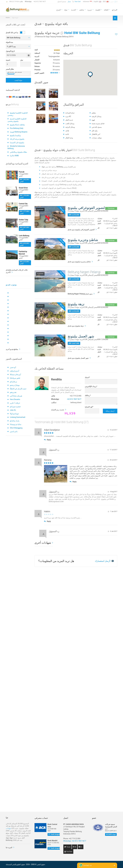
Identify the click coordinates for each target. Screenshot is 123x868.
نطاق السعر (10, 69)
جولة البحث (18, 80)
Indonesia (87, 2)
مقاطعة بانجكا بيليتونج (17, 125)
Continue (111, 208)
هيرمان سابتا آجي (16, 396)
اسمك (87, 377)
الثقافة (106, 10)
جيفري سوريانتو (15, 407)
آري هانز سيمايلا (15, 374)
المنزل (58, 10)
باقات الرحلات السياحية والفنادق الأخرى (17, 271)
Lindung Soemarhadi (18, 417)
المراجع (115, 10)
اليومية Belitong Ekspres (19, 132)
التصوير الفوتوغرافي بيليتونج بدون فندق (81, 230)
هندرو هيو (13, 392)
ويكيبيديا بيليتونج (15, 135)
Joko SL (13, 410)
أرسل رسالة (110, 411)
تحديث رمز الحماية (58, 410)
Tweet (68, 847)
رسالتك (88, 395)
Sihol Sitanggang (16, 428)
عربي (113, 2)
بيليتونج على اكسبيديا (17, 143)
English (97, 2)
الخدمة (73, 10)
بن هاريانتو (13, 382)
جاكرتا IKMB (14, 156)
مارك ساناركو (15, 421)
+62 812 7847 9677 (40, 2)
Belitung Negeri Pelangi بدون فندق (80, 294)
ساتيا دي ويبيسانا (16, 424)
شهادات (8, 828)
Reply (47, 440)
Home (8, 18)
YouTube (69, 851)
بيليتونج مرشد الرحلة (17, 139)
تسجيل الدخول (62, 2)
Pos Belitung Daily (17, 128)
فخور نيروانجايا (15, 378)
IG (81, 847)
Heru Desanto (15, 399)
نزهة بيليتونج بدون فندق (76, 326)
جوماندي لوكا (14, 414)
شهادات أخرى (43, 543)
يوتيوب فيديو (11, 285)
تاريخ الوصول (10, 51)
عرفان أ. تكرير (15, 403)
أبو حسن (13, 367)
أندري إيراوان (15, 371)
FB (75, 847)
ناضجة (8, 60)
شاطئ (82, 10)
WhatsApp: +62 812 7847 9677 (75, 841)
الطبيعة (98, 10)
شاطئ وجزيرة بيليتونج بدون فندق (79, 262)
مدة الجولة (9, 42)
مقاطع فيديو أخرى (12, 349)
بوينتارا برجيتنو (15, 385)
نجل (22, 60)
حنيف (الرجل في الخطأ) (18, 389)
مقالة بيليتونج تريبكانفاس (18, 152)
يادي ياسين (14, 431)
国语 (106, 2)
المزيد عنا (9, 847)
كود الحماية (89, 407)
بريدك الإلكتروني (91, 386)
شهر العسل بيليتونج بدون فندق (78, 358)
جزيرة (90, 10)
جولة (66, 10)
